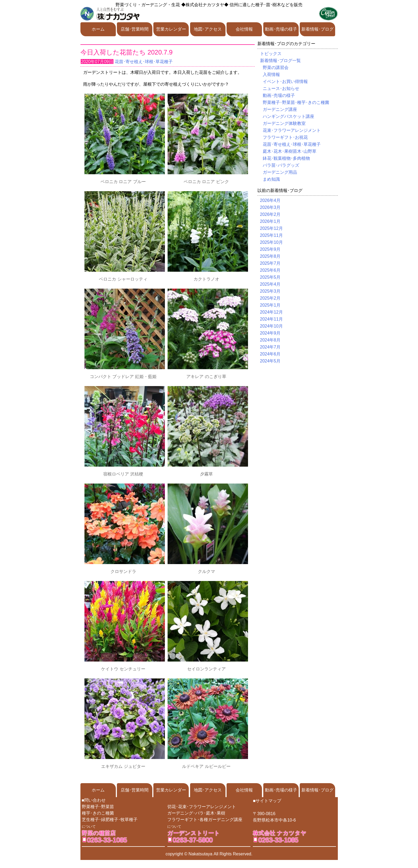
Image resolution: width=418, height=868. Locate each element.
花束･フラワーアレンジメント (292, 130)
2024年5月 (270, 361)
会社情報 (244, 29)
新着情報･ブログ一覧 (280, 61)
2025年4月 (270, 284)
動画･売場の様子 (281, 29)
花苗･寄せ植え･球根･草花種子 (144, 62)
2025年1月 (270, 305)
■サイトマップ (267, 801)
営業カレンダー (171, 29)
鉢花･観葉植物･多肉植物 (286, 158)
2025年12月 (271, 228)
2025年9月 (270, 249)
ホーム (98, 29)
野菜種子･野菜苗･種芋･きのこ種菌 (296, 102)
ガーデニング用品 (280, 172)
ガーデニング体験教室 (284, 123)
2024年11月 (271, 319)
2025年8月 (270, 256)
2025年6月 (270, 270)
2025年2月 (270, 298)
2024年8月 (270, 340)
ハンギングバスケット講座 (288, 116)
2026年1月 (270, 221)
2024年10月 (271, 326)
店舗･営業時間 (135, 29)
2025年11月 (271, 235)
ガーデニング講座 (280, 109)
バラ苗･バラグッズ (281, 165)
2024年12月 (271, 312)
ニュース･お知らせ (281, 88)
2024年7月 (270, 347)
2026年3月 (270, 207)
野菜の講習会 (276, 68)
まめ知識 (271, 179)
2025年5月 (270, 277)
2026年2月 (270, 214)
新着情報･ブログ (317, 29)
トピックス (271, 54)
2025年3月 (270, 291)
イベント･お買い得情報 (285, 81)
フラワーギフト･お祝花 (285, 137)
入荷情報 (271, 75)
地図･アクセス (208, 29)
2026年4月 (270, 200)
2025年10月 (271, 242)
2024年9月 (270, 333)
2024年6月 (270, 354)
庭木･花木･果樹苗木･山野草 (290, 151)
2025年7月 (270, 263)
